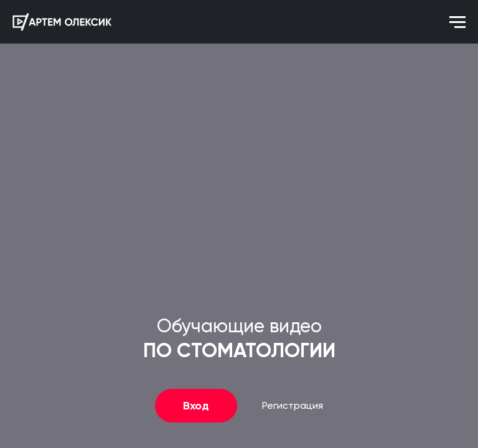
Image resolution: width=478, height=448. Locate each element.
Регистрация (293, 406)
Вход (196, 406)
